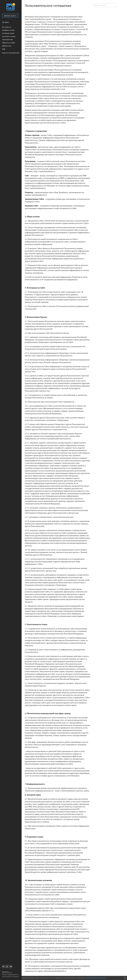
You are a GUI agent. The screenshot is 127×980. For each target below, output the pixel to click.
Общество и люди (8, 43)
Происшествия (7, 40)
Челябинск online (8, 30)
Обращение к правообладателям (7, 972)
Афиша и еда (7, 46)
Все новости (7, 27)
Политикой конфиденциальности (95, 978)
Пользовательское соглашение (10, 977)
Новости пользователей (11, 53)
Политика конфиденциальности (10, 975)
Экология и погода (9, 37)
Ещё (4, 49)
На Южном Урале (8, 33)
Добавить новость (10, 16)
